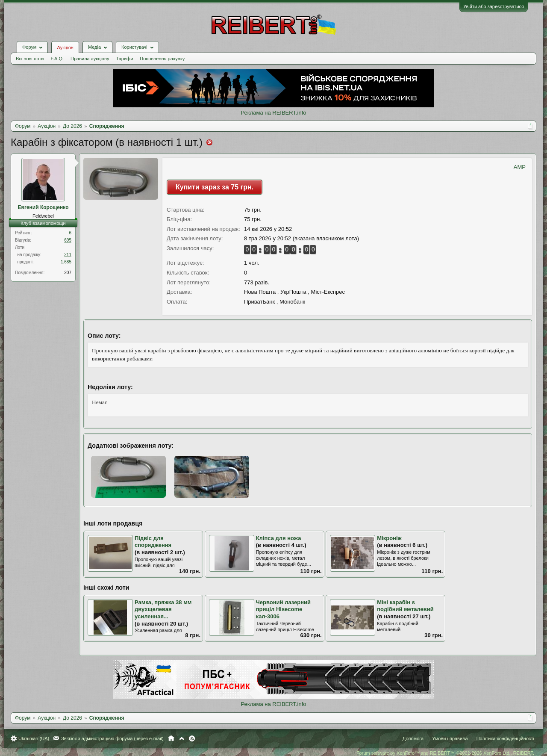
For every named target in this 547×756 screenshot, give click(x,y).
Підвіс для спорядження (153, 542)
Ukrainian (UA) (34, 738)
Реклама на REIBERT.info (273, 113)
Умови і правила (450, 738)
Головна (171, 738)
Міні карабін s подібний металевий (405, 606)
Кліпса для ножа (279, 538)
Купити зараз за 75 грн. (215, 187)
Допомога (413, 738)
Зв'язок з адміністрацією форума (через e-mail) (112, 738)
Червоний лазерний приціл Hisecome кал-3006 (283, 609)
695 (68, 240)
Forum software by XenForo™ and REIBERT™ (445, 753)
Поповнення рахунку (162, 59)
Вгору (182, 738)
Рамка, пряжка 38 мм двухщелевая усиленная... (163, 609)
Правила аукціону (90, 59)
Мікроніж (389, 538)
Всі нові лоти (30, 59)
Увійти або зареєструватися (494, 6)
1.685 (66, 262)
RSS (192, 738)
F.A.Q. (57, 59)
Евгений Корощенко (43, 207)
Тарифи (125, 59)
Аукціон (65, 47)
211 (68, 255)
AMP (520, 167)
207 (68, 273)
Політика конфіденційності (505, 738)
